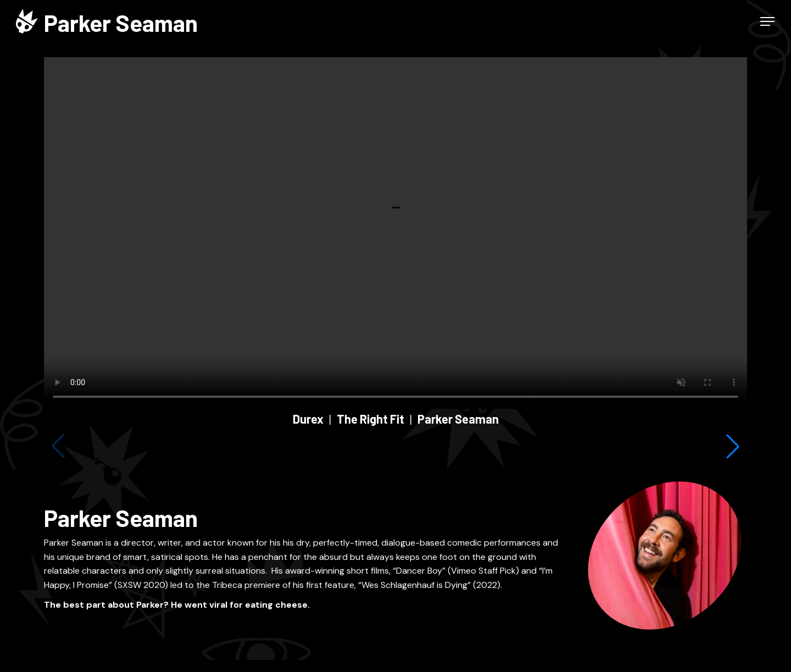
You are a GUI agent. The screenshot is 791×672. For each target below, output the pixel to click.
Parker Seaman (458, 419)
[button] (733, 446)
